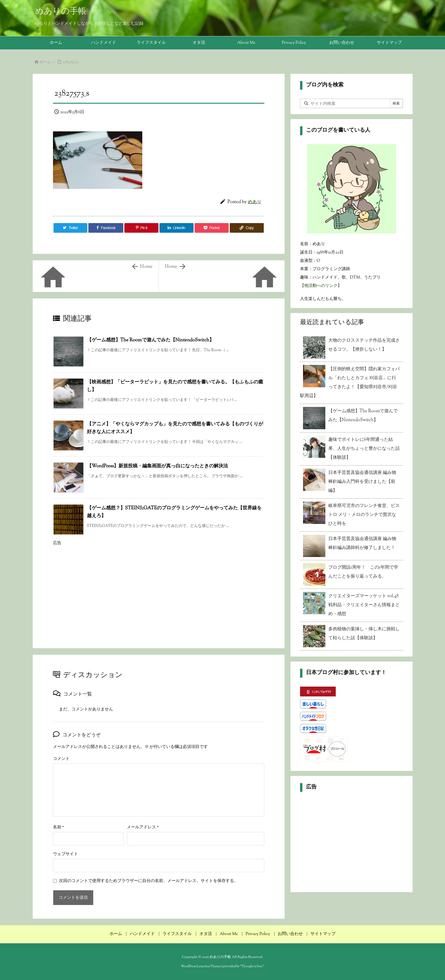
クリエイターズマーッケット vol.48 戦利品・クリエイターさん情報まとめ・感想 (364, 605)
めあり (255, 202)
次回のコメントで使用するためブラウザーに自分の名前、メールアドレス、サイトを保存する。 (149, 881)
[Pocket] (212, 228)
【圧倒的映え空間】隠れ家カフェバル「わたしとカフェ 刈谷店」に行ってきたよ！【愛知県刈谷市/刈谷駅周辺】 (350, 383)
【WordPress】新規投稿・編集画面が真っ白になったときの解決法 (158, 466)
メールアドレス (143, 827)
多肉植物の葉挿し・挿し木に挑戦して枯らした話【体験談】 (364, 634)
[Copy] (247, 228)
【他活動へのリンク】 (321, 286)
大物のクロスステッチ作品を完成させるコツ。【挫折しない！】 (364, 345)
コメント (61, 759)
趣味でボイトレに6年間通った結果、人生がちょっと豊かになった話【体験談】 (364, 449)
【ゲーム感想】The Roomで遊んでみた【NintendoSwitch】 (150, 340)
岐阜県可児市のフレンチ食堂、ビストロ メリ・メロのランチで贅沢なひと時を (364, 515)
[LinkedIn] (177, 228)
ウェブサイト (65, 854)
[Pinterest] (141, 228)
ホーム (45, 62)
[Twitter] (71, 228)
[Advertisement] (159, 591)
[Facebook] (106, 228)
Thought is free (252, 966)
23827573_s (70, 62)
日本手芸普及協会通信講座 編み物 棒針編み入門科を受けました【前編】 (362, 482)
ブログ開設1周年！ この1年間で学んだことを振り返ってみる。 (363, 572)
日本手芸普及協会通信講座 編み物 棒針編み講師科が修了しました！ (362, 543)
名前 (58, 827)
